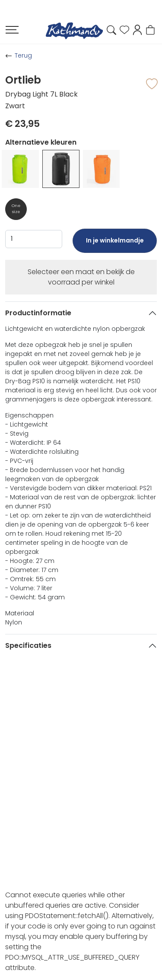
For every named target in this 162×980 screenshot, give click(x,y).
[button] (137, 29)
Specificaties (28, 645)
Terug (23, 55)
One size (16, 209)
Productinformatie (38, 313)
